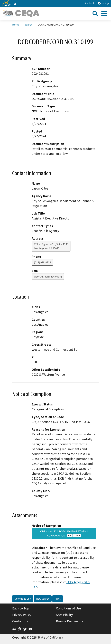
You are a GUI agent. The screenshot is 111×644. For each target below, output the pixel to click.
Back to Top (21, 608)
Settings (103, 3)
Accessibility (64, 615)
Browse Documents (70, 621)
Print (58, 599)
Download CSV (23, 599)
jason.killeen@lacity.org (48, 276)
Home (16, 25)
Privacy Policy (22, 615)
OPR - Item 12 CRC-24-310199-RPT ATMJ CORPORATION (64, 533)
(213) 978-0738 (42, 262)
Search (29, 25)
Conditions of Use (68, 608)
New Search (43, 599)
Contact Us (90, 3)
